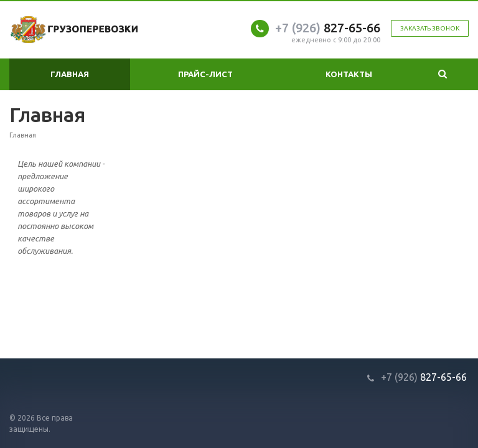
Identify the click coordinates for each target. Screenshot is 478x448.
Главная (70, 74)
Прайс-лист (205, 74)
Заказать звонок (430, 28)
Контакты (349, 74)
